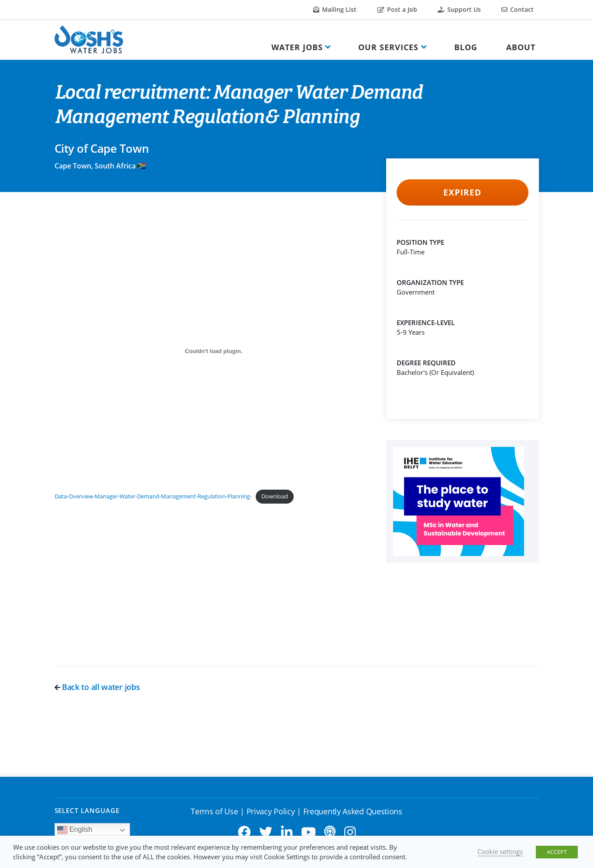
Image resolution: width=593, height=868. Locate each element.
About (521, 47)
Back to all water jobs (97, 687)
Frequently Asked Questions (353, 811)
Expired (462, 192)
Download (275, 496)
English (75, 830)
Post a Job (397, 9)
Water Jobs (297, 47)
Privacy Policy (271, 811)
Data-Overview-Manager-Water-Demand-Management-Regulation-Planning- (153, 496)
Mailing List (335, 9)
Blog (466, 47)
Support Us (459, 9)
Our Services (388, 47)
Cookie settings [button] (500, 851)
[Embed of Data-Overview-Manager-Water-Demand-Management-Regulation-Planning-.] (214, 351)
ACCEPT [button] (557, 852)
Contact (518, 9)
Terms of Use (214, 811)
